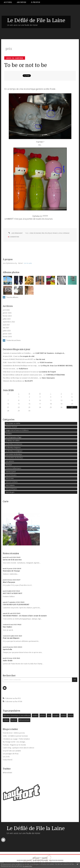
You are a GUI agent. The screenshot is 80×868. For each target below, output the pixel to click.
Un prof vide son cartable (12, 751)
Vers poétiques (11, 489)
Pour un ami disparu (11, 638)
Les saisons (10, 461)
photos (43, 715)
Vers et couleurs (12, 482)
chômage (66, 233)
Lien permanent (15, 233)
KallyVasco (23, 369)
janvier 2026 (7, 313)
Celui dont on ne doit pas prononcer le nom (19, 372)
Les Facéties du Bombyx (14, 458)
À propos (35, 2)
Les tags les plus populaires (56, 860)
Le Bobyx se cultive (13, 441)
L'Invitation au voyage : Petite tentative (16, 739)
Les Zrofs (6, 757)
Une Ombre (7, 627)
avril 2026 (6, 310)
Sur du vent (41, 359)
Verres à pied (11, 472)
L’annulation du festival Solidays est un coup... (20, 366)
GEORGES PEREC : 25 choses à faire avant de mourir (25, 616)
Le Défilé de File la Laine (36, 20)
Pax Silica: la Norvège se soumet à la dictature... (21, 378)
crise (31, 233)
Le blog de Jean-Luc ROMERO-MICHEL (57, 366)
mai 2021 (6, 328)
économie (37, 233)
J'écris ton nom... (9, 369)
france (55, 233)
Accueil (8, 2)
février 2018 (7, 337)
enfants (6, 720)
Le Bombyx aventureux (14, 444)
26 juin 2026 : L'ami (10, 356)
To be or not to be (26, 65)
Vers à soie (10, 478)
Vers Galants (10, 485)
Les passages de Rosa (11, 754)
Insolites (9, 434)
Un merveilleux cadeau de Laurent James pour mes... (23, 375)
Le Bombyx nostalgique (14, 451)
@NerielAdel (7, 773)
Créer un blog (36, 858)
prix (43, 233)
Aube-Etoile (8, 661)
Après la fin (7, 649)
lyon (60, 233)
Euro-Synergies (48, 378)
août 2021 (6, 325)
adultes (35, 715)
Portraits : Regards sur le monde (14, 745)
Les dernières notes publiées (40, 860)
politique (48, 233)
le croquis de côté (27, 356)
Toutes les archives (13, 340)
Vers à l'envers (11, 475)
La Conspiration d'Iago (14, 437)
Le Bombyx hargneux (13, 448)
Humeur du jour (11, 427)
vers (49, 715)
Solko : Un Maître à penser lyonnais (15, 736)
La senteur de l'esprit (47, 372)
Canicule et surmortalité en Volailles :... (18, 353)
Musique (9, 465)
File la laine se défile (13, 423)
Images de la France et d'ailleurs (17, 430)
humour (14, 720)
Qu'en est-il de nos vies (12, 560)
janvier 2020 (7, 334)
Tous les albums (12, 297)
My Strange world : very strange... (14, 742)
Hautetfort (45, 858)
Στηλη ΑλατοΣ (8, 760)
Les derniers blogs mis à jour (24, 860)
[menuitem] (9, 2)
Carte (6, 501)
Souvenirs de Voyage (11, 571)
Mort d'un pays (9, 582)
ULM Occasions (46, 363)
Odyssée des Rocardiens (12, 381)
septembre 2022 (9, 322)
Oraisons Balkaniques (13, 468)
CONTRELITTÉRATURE (55, 375)
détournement (24, 720)
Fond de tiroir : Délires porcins (14, 733)
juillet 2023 (7, 319)
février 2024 (7, 316)
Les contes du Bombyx (14, 454)
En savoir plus (27, 866)
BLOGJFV (29, 381)
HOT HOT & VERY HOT (13, 593)
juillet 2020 (7, 331)
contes (64, 715)
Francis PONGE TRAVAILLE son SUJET (18, 359)
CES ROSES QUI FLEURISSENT (16, 605)
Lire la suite (28, 263)
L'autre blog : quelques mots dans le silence (18, 748)
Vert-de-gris (10, 492)
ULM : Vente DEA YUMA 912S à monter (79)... (20, 363)
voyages (56, 715)
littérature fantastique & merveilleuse (17, 715)
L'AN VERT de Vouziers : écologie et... (50, 353)
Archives (21, 2)
